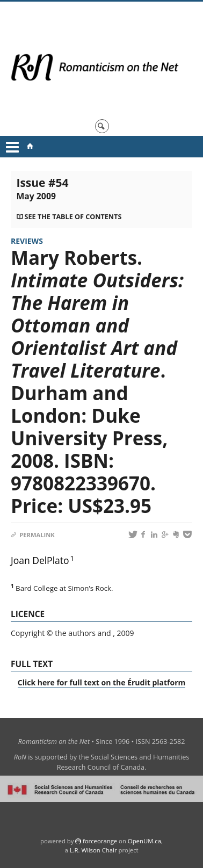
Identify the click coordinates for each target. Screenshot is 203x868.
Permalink (33, 535)
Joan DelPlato (40, 560)
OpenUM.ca (144, 841)
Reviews (27, 241)
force (100, 841)
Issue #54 (42, 189)
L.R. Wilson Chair (93, 850)
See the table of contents (73, 217)
